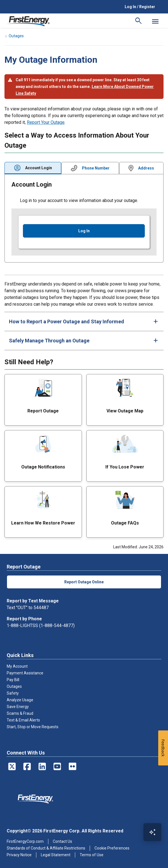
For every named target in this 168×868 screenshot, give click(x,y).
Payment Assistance (25, 673)
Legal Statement (56, 855)
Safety (13, 693)
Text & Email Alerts (23, 720)
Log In (84, 231)
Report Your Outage (46, 122)
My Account (17, 666)
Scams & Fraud (20, 713)
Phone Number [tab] (96, 168)
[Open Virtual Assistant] (152, 832)
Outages (14, 686)
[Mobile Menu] (155, 21)
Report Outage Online (84, 582)
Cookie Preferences (112, 848)
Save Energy (18, 707)
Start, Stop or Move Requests (33, 727)
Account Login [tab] (39, 168)
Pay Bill (13, 680)
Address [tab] (146, 168)
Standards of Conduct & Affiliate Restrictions (46, 848)
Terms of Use (92, 855)
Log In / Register (140, 7)
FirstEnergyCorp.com (25, 841)
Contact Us (62, 841)
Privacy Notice (19, 855)
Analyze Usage (20, 700)
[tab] (84, 322)
